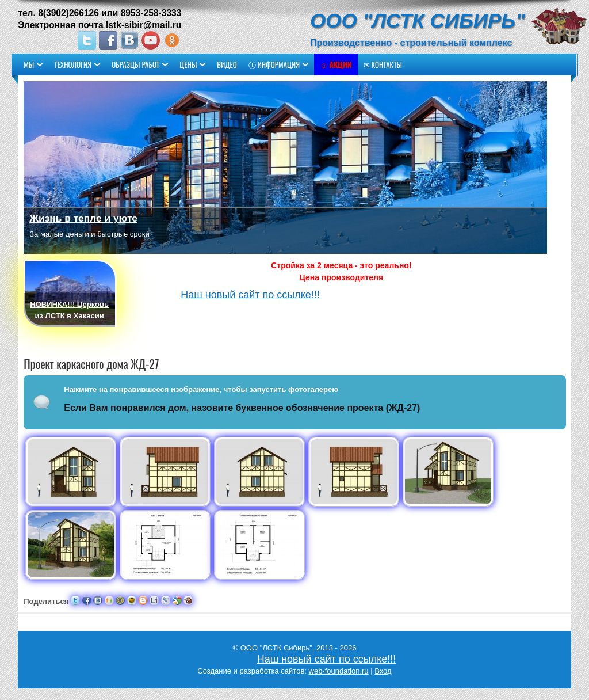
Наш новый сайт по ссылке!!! (251, 295)
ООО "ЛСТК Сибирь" (417, 20)
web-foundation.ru (339, 671)
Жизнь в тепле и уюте (84, 218)
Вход (383, 671)
